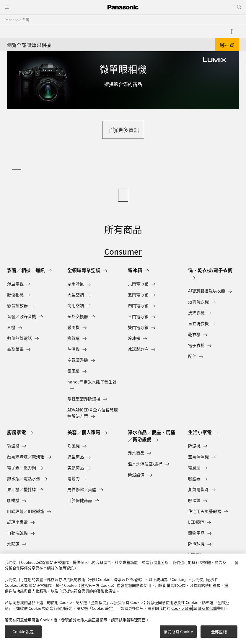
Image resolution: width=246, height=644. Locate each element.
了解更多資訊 (123, 130)
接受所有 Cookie (178, 631)
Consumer (123, 251)
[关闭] (237, 563)
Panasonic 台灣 (17, 20)
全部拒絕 (219, 631)
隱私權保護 (207, 608)
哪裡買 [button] (227, 45)
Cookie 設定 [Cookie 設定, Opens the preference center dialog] (23, 631)
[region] (123, 599)
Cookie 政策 (182, 608)
